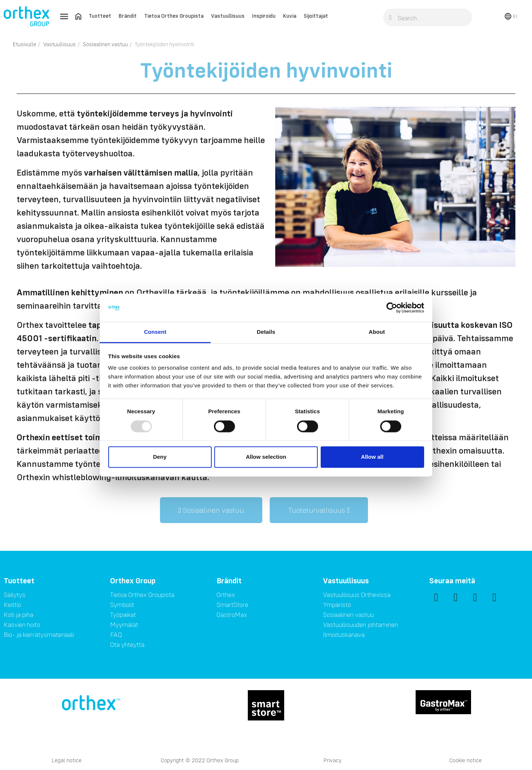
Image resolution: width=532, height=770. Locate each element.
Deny (160, 457)
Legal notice (67, 760)
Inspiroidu (264, 16)
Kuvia (290, 16)
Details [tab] (266, 332)
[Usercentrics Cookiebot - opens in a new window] (392, 308)
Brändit (128, 16)
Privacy (333, 760)
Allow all (372, 457)
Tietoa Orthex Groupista (174, 16)
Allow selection (266, 457)
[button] (211, 510)
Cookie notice (465, 760)
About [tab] (377, 332)
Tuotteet (100, 16)
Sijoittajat (316, 16)
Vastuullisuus (228, 16)
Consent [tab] (155, 332)
